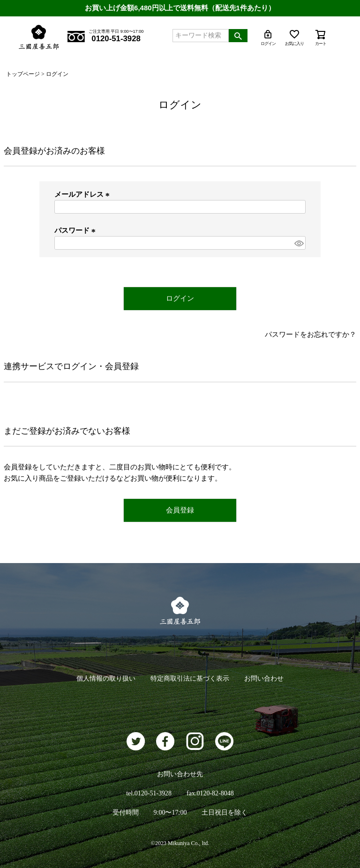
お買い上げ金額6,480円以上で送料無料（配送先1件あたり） (180, 8)
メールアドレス (83, 194)
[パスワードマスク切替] (299, 243)
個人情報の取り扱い (106, 679)
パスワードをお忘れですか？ (311, 334)
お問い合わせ (264, 679)
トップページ (23, 74)
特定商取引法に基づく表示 (190, 679)
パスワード (76, 230)
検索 (238, 36)
